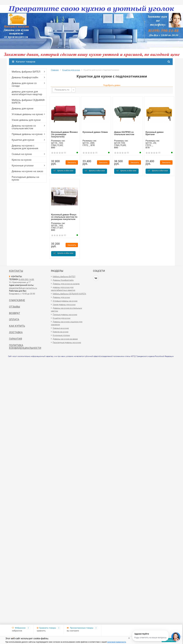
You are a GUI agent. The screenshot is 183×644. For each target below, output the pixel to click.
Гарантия (16, 339)
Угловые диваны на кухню (27, 114)
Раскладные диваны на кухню (26, 178)
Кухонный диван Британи (155, 133)
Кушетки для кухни (23, 140)
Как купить (17, 326)
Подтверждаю (169, 640)
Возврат (15, 313)
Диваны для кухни (23, 108)
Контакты (16, 271)
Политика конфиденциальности (25, 347)
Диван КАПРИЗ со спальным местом (124, 133)
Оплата (14, 319)
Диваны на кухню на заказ (27, 171)
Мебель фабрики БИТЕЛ (26, 72)
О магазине (17, 300)
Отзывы (15, 307)
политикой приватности (117, 642)
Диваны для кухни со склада (24, 84)
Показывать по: (62, 90)
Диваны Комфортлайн (25, 77)
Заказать (72, 162)
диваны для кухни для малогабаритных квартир (27, 93)
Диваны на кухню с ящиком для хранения (25, 147)
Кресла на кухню (22, 160)
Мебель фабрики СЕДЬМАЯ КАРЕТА (28, 101)
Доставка (16, 332)
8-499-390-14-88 (26, 279)
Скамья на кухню (22, 154)
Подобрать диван (112, 85)
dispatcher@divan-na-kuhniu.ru (23, 288)
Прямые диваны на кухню (27, 134)
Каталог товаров (24, 62)
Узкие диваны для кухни (26, 120)
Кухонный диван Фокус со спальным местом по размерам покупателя (64, 217)
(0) (58, 153)
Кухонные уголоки (23, 165)
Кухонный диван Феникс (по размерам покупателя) (64, 134)
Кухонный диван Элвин (95, 132)
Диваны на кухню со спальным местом (24, 127)
